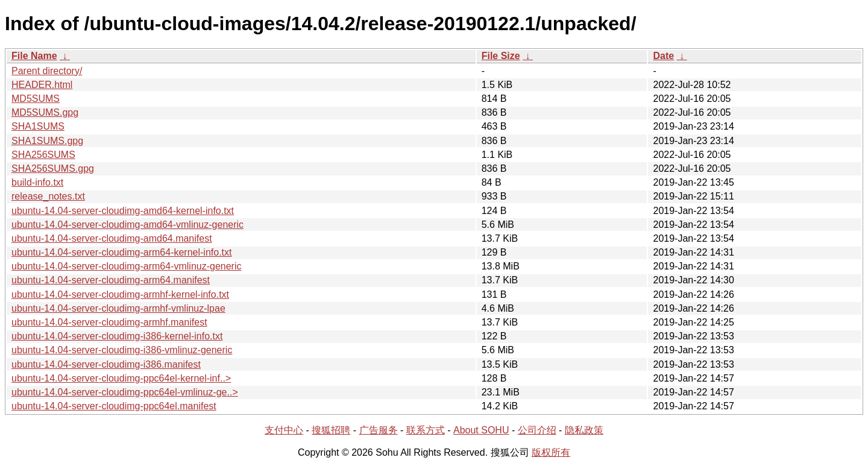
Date (663, 56)
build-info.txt (37, 182)
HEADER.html (42, 85)
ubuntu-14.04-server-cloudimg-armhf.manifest (109, 322)
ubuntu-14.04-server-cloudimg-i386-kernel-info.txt (117, 336)
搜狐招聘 (331, 430)
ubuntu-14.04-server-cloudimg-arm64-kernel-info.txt (122, 252)
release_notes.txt (48, 196)
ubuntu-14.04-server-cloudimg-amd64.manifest (112, 238)
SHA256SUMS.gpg (53, 168)
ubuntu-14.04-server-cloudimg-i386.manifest (106, 364)
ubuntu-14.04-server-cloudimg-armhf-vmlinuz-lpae (118, 308)
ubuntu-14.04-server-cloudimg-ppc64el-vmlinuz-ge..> (125, 392)
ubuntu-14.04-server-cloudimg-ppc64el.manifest (114, 406)
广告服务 (379, 430)
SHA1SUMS (38, 126)
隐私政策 (584, 430)
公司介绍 (537, 430)
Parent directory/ (47, 71)
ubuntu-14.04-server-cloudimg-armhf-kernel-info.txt (120, 294)
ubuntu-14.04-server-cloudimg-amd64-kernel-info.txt (123, 211)
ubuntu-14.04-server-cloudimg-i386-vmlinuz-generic (122, 350)
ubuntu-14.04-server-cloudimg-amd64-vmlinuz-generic (127, 225)
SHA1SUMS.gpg (47, 141)
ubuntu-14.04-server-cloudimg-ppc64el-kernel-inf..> (121, 378)
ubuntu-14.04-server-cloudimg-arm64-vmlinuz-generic (127, 266)
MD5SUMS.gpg (45, 112)
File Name (34, 56)
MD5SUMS (36, 99)
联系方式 (426, 430)
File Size (501, 56)
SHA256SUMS (43, 155)
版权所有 (551, 452)
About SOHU (481, 430)
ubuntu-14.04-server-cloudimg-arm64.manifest (111, 280)
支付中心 (284, 430)
